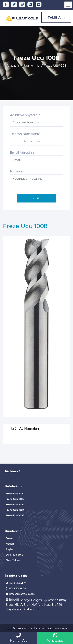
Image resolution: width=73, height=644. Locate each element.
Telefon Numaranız (25, 134)
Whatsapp (55, 638)
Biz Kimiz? (12, 471)
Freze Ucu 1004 (15, 510)
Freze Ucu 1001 (15, 494)
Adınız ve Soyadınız (25, 115)
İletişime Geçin (16, 576)
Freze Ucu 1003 (15, 504)
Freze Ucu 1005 (15, 515)
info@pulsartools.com (20, 594)
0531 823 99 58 (16, 588)
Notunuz (17, 171)
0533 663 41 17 (16, 583)
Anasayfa (13, 66)
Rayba (9, 549)
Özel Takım (13, 560)
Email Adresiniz (22, 153)
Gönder (37, 198)
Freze (9, 538)
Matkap (10, 544)
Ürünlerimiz (32, 66)
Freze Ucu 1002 (15, 499)
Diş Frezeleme (15, 555)
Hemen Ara (19, 638)
